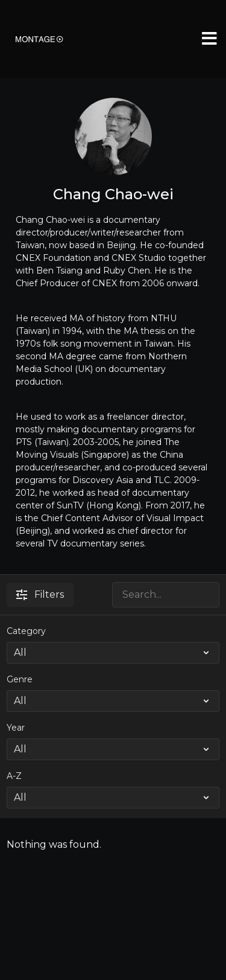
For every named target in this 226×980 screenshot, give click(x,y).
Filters (40, 594)
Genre (20, 679)
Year (16, 728)
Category (26, 631)
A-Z (14, 776)
